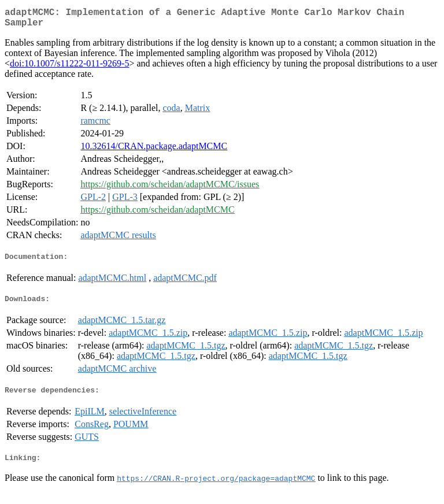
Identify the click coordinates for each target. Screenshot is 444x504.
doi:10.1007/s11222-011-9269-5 (69, 68)
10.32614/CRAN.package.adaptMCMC (154, 151)
